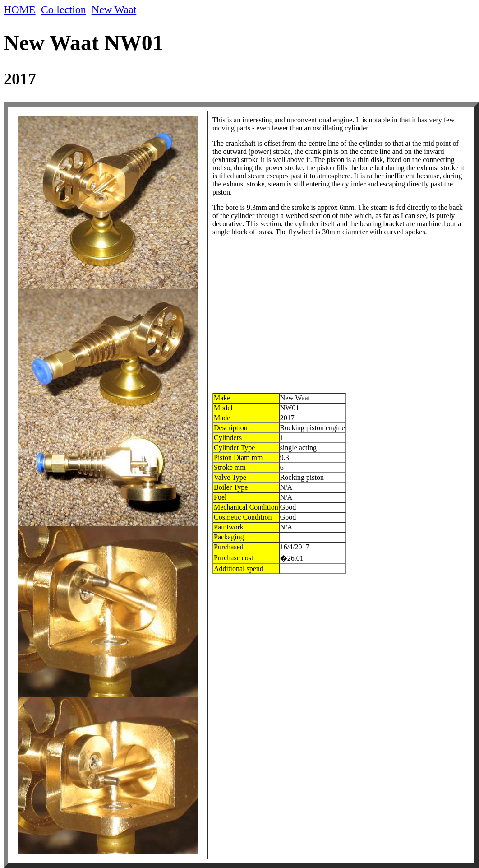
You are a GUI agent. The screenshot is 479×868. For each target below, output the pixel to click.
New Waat (114, 9)
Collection (64, 9)
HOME (20, 9)
